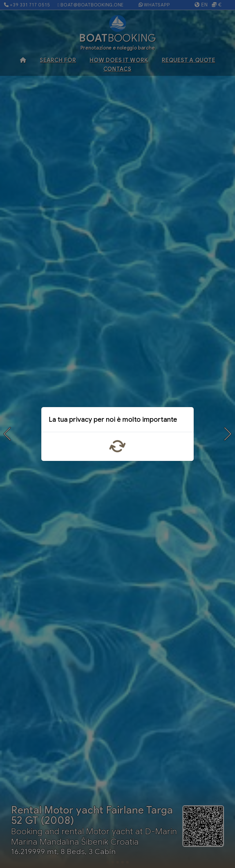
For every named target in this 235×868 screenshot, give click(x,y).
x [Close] (184, 421)
